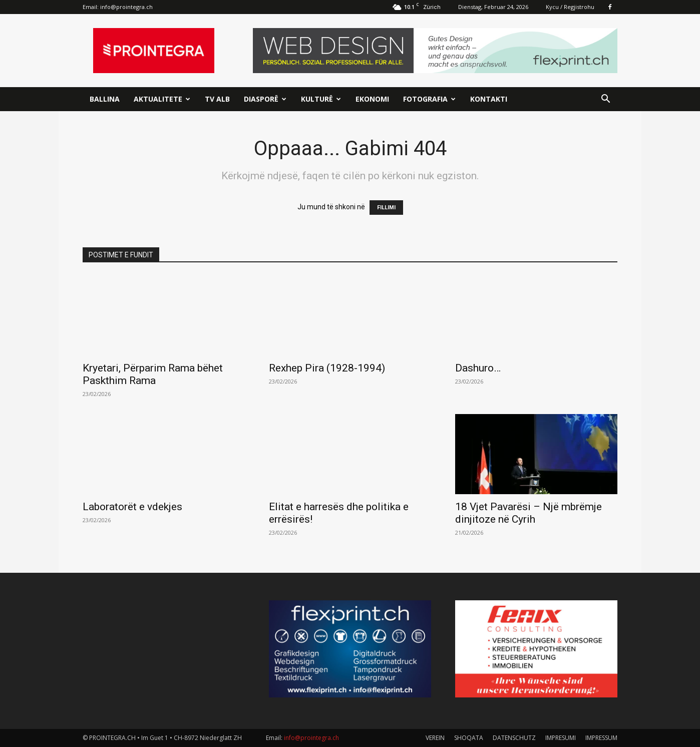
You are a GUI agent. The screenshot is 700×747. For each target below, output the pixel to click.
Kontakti (489, 99)
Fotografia (429, 99)
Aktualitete (162, 99)
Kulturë (321, 99)
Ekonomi (372, 99)
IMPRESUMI (561, 738)
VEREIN (435, 738)
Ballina (105, 99)
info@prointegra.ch (126, 7)
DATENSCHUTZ (514, 738)
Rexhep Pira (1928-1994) (327, 368)
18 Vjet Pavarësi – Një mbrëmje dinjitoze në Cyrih (529, 513)
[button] (605, 100)
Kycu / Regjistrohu (570, 7)
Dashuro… (478, 368)
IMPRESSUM (601, 738)
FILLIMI (386, 208)
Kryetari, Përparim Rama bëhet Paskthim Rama (153, 374)
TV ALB (217, 99)
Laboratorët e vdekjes (132, 507)
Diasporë (265, 99)
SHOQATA (469, 738)
